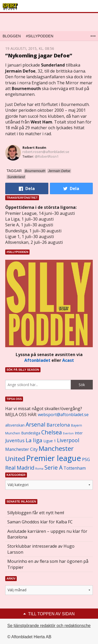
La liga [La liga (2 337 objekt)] (34, 440)
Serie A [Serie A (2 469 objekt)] (53, 467)
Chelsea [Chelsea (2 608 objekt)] (52, 432)
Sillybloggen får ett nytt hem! (36, 513)
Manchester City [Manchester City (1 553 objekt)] (21, 449)
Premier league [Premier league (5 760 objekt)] (54, 458)
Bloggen (12, 36)
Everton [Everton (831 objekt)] (68, 433)
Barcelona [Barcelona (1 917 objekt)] (58, 425)
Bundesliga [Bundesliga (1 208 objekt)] (31, 433)
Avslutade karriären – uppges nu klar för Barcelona (47, 534)
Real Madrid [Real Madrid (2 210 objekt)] (20, 468)
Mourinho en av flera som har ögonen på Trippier (48, 564)
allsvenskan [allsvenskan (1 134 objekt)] (15, 425)
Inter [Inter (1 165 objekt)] (79, 433)
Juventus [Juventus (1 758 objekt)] (15, 440)
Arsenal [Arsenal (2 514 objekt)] (36, 424)
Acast (68, 360)
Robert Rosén (34, 147)
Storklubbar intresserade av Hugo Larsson (41, 549)
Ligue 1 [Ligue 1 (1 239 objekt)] (50, 441)
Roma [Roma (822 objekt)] (39, 469)
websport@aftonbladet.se (63, 415)
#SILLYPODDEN (40, 36)
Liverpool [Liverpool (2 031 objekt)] (68, 440)
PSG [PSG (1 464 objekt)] (86, 459)
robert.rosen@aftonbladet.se (46, 152)
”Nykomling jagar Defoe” (39, 55)
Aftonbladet (37, 360)
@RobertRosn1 (47, 156)
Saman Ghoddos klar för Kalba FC (40, 522)
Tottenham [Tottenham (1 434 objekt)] (75, 468)
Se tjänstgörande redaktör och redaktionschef (50, 626)
